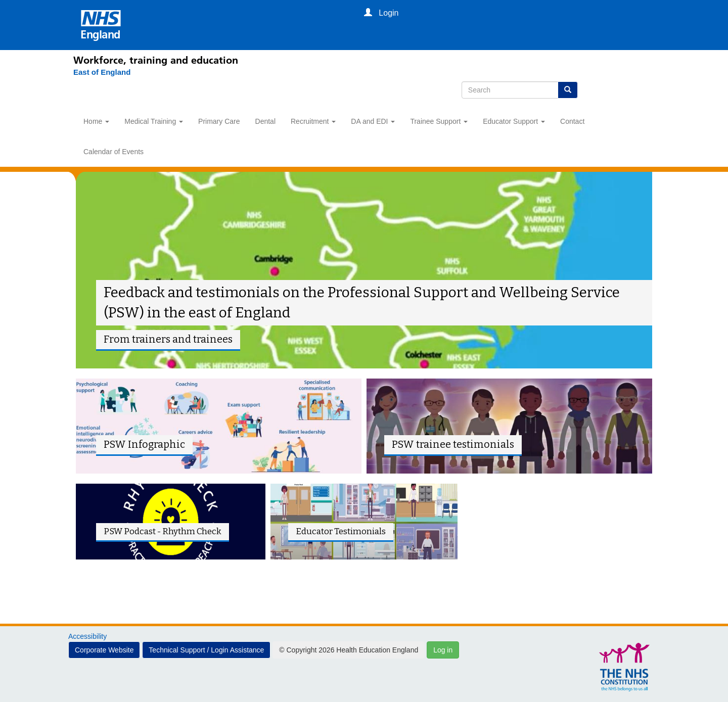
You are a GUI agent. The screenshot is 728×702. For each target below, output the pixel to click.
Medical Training (154, 121)
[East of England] (102, 72)
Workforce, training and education (156, 60)
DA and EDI (373, 121)
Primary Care (219, 121)
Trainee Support (439, 121)
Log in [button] (443, 650)
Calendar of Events (113, 152)
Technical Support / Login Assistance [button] (206, 650)
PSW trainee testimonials (453, 444)
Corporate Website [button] (104, 650)
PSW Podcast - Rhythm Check (163, 531)
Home (96, 121)
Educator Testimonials (341, 531)
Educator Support (514, 121)
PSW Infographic (144, 444)
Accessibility (87, 636)
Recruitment (313, 121)
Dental (265, 121)
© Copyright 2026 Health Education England (349, 650)
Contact (572, 121)
